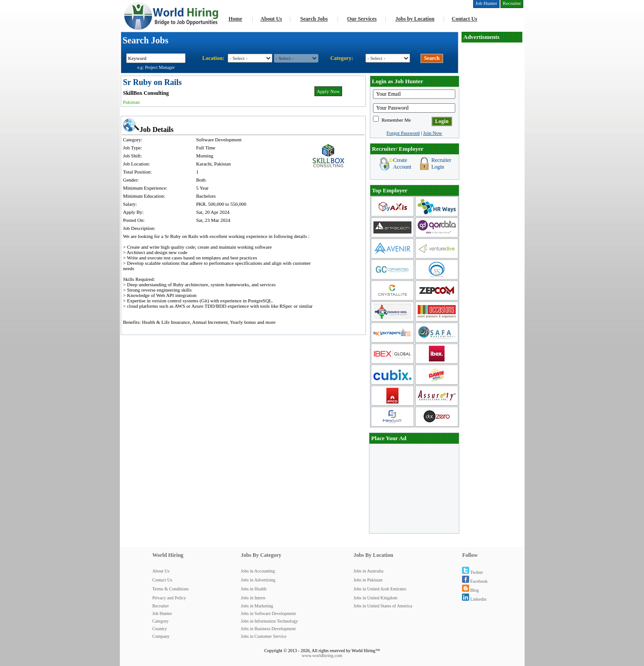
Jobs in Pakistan (368, 580)
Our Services (362, 19)
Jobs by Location (415, 19)
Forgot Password (403, 133)
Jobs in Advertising (258, 580)
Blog (470, 590)
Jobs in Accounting (258, 571)
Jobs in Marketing (257, 606)
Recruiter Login (441, 163)
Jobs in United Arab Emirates (380, 589)
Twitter (472, 572)
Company (161, 636)
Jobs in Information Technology (269, 621)
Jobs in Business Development (268, 629)
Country (159, 629)
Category (160, 621)
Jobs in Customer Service (263, 636)
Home (235, 19)
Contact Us (464, 19)
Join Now (432, 133)
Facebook (475, 581)
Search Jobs (314, 19)
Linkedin (474, 599)
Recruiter (160, 606)
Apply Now (328, 91)
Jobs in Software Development (268, 613)
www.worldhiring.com (322, 655)
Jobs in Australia (368, 571)
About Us (271, 19)
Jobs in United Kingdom (375, 598)
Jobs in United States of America (383, 606)
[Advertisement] (492, 177)
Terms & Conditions (170, 589)
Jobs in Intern (253, 598)
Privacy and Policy (169, 598)
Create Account (402, 163)
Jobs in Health (253, 589)
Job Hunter (162, 613)
